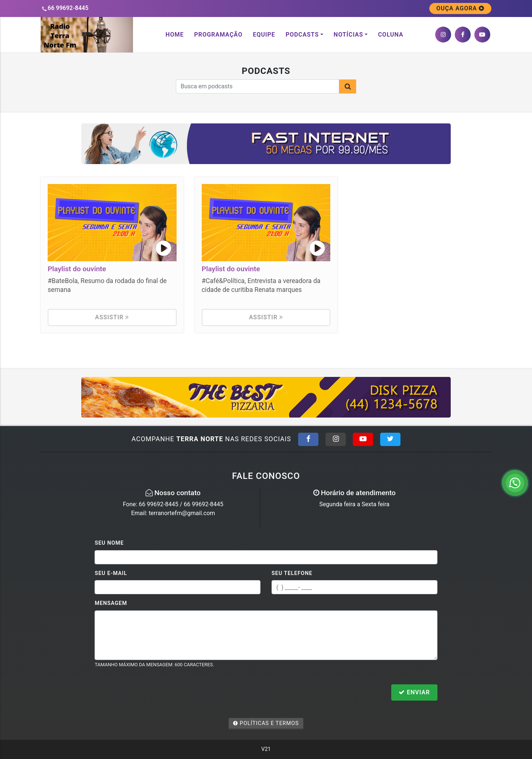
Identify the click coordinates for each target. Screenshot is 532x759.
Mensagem (111, 603)
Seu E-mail (111, 573)
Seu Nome (109, 543)
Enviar (414, 692)
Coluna (391, 35)
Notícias (348, 35)
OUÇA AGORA (460, 8)
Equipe (264, 35)
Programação (218, 35)
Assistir (112, 317)
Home (175, 35)
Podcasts (302, 35)
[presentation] (151, 693)
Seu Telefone (292, 573)
